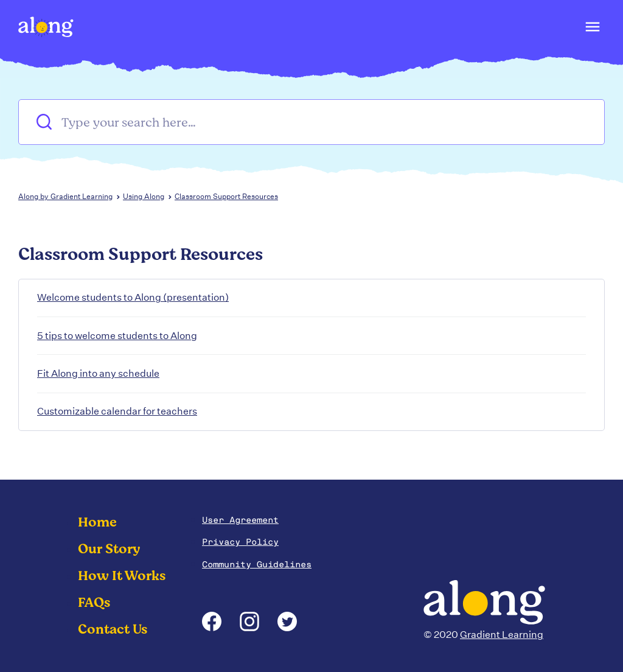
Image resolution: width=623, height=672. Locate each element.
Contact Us (113, 629)
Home (97, 522)
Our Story (109, 549)
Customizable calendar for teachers (117, 411)
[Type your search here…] (311, 122)
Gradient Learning (502, 635)
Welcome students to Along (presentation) (133, 297)
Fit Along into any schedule (98, 373)
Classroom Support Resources (226, 196)
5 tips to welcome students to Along (117, 336)
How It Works (122, 576)
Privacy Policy (240, 542)
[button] (592, 30)
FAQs (94, 603)
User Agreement (240, 520)
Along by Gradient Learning (65, 196)
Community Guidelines (257, 564)
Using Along (144, 196)
